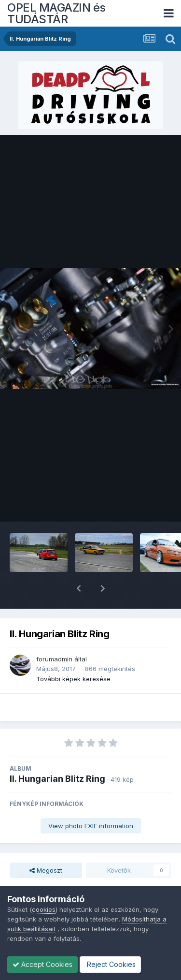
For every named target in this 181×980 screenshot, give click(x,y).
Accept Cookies (42, 964)
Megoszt (46, 845)
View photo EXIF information (91, 801)
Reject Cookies (110, 964)
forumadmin (54, 634)
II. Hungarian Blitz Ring (57, 753)
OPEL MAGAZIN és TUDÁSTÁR (56, 13)
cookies (44, 909)
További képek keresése (73, 654)
